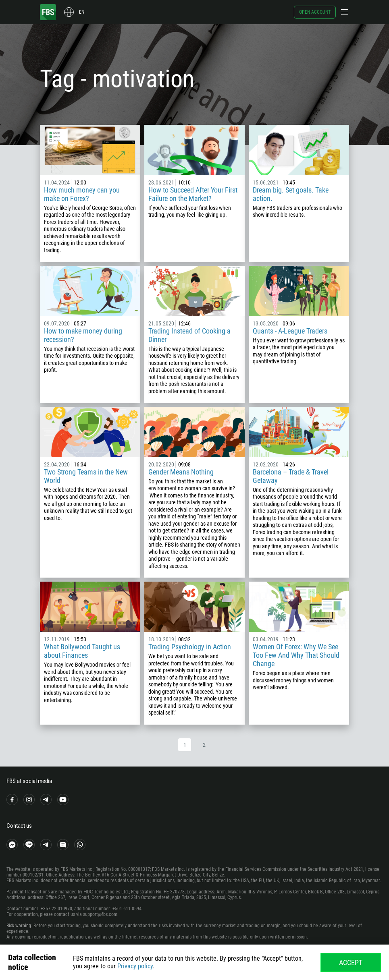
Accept (351, 962)
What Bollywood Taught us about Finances (82, 651)
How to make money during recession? (83, 335)
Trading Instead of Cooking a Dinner (189, 335)
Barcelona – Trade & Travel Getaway (291, 476)
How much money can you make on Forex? (82, 194)
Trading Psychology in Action (190, 647)
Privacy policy (135, 966)
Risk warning (19, 926)
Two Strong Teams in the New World (86, 476)
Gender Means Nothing (181, 472)
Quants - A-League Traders (290, 331)
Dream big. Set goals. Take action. (291, 194)
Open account (315, 12)
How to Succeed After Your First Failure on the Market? (193, 194)
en (82, 12)
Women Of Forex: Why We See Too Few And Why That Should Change (296, 655)
